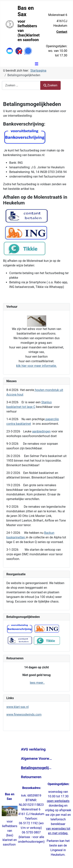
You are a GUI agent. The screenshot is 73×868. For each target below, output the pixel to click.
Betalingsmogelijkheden (37, 768)
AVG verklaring (33, 749)
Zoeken (50, 85)
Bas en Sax (26, 11)
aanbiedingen (41, 431)
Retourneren (31, 777)
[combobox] (21, 85)
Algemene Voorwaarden (37, 758)
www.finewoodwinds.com (24, 715)
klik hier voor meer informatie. (37, 366)
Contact (62, 32)
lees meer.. (37, 683)
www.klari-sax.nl (18, 707)
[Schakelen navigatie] (37, 64)
